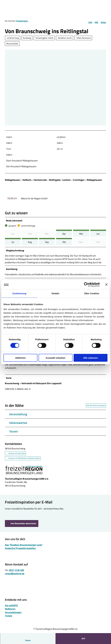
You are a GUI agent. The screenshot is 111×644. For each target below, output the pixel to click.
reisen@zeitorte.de (15, 576)
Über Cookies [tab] (92, 293)
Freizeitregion (22, 21)
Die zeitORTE (11, 608)
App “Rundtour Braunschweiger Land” (24, 547)
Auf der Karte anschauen (96, 408)
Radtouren (10, 611)
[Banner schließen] (106, 285)
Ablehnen (20, 358)
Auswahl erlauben (55, 358)
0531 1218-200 (16, 573)
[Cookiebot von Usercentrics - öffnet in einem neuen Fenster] (86, 285)
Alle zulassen (91, 358)
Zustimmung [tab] (19, 293)
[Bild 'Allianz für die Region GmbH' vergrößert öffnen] (12, 199)
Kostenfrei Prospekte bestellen (20, 551)
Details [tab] (55, 293)
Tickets (9, 618)
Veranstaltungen (13, 615)
